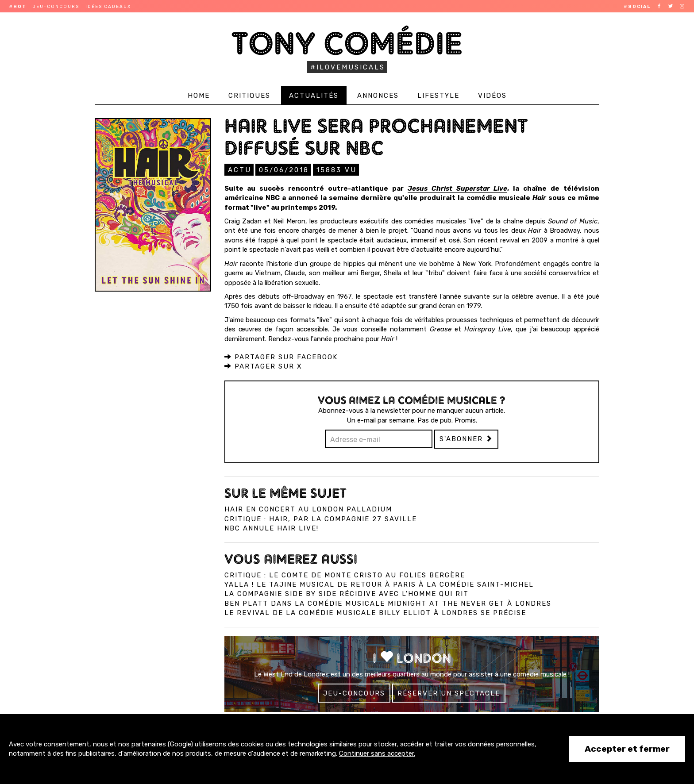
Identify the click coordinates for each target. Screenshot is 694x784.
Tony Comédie (347, 43)
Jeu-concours (56, 7)
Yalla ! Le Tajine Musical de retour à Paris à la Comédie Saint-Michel (379, 584)
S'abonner (466, 438)
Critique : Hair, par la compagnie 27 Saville (321, 519)
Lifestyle (438, 96)
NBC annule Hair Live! (272, 528)
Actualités (314, 96)
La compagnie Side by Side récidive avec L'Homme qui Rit (347, 593)
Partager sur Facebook (281, 357)
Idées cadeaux (108, 7)
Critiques (249, 96)
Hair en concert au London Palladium (308, 509)
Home (199, 96)
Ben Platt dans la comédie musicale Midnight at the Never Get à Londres (388, 603)
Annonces (378, 96)
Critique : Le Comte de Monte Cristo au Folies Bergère (345, 575)
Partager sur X (263, 366)
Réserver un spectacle (449, 693)
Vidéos (492, 96)
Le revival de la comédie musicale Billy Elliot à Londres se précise (375, 612)
